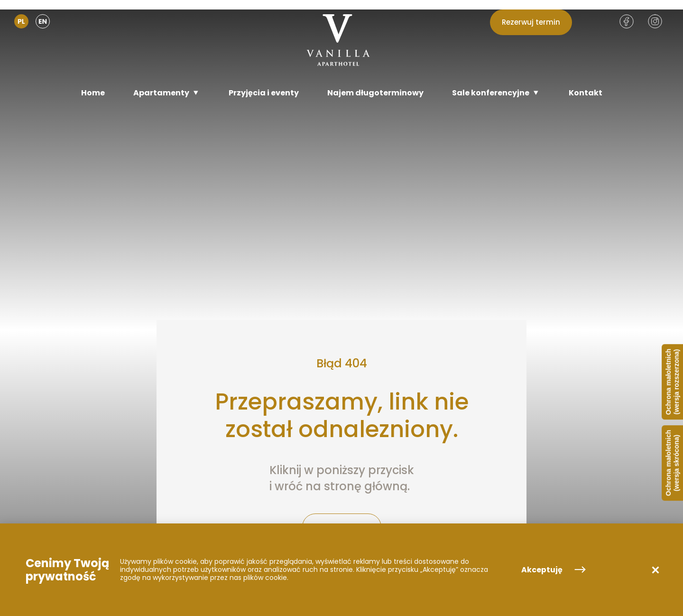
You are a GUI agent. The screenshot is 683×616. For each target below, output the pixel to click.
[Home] (93, 93)
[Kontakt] (586, 93)
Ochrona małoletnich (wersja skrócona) (672, 463)
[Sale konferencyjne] (496, 93)
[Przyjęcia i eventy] (264, 93)
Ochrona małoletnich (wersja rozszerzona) (672, 382)
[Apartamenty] (167, 93)
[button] (655, 570)
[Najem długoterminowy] (375, 93)
